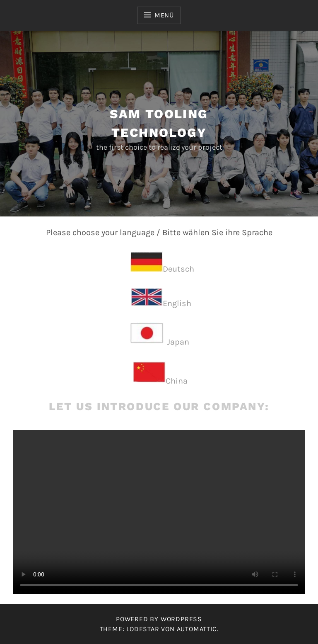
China (177, 381)
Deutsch (178, 269)
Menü (164, 15)
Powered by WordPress (159, 619)
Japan (178, 342)
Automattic (197, 629)
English (177, 303)
